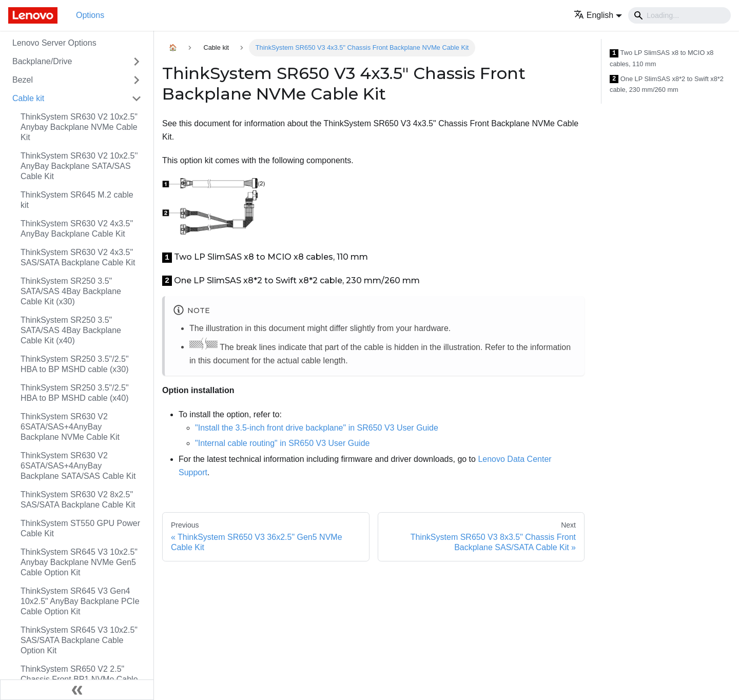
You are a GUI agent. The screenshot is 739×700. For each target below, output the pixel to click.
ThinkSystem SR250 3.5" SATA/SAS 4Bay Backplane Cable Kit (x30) (71, 291)
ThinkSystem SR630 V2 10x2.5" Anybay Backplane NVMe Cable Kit (79, 127)
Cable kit (28, 98)
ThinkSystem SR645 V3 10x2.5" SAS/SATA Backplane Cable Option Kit (79, 640)
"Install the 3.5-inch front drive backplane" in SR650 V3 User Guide (317, 428)
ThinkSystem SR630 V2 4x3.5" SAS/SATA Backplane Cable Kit (78, 257)
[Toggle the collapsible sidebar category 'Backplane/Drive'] (137, 62)
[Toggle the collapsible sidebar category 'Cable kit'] (137, 99)
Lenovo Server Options (54, 43)
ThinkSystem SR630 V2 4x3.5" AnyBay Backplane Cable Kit (77, 229)
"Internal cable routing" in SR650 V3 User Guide (282, 443)
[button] (598, 15)
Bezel (23, 80)
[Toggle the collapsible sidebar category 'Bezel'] (137, 80)
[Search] (679, 15)
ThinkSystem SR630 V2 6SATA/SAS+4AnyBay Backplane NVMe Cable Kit (70, 427)
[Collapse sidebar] (77, 690)
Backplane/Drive (42, 61)
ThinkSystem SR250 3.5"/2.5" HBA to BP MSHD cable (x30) (75, 364)
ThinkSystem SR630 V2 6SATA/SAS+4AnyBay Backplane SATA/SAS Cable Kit (78, 466)
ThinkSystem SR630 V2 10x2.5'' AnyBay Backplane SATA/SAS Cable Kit (79, 166)
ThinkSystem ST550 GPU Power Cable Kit (80, 528)
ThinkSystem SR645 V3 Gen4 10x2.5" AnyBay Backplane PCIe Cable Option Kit (80, 601)
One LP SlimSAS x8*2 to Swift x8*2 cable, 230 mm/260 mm (667, 84)
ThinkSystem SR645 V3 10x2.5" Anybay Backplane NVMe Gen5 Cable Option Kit (79, 562)
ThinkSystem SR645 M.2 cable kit (77, 200)
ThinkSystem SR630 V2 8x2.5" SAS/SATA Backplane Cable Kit (78, 500)
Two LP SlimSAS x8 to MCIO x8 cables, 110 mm (662, 58)
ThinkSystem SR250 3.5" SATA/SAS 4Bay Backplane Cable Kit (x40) (71, 330)
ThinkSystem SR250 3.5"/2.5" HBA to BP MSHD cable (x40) (75, 393)
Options (90, 15)
